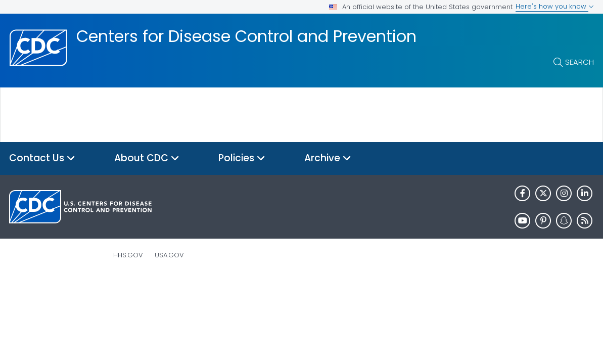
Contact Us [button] (42, 158)
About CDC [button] (147, 158)
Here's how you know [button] (555, 6)
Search (579, 62)
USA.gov (169, 255)
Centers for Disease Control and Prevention (246, 36)
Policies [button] (242, 158)
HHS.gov (128, 255)
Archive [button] (328, 158)
